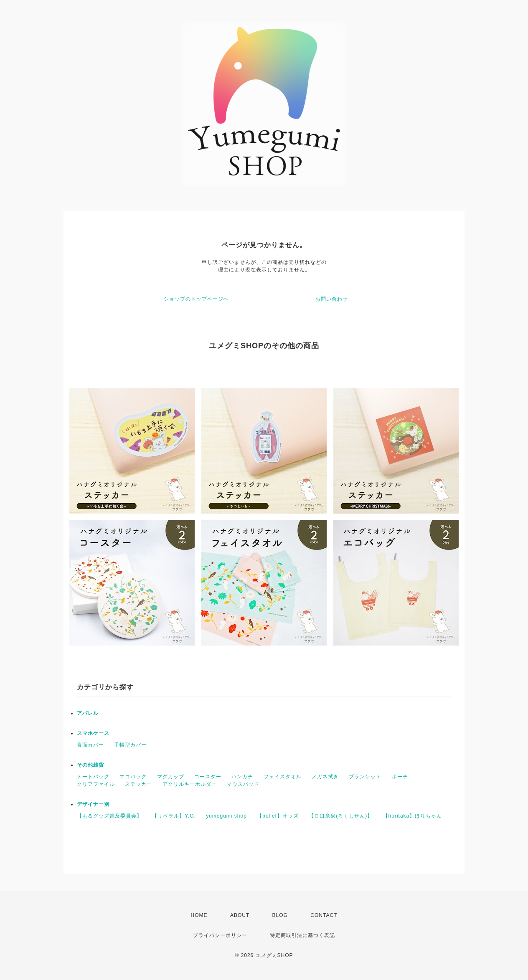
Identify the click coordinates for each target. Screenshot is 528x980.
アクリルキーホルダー (190, 784)
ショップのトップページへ (196, 299)
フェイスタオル (283, 777)
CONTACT (324, 915)
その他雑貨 (90, 765)
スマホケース (93, 733)
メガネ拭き (325, 777)
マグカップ (171, 777)
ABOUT (240, 915)
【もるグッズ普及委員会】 (109, 816)
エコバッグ (133, 777)
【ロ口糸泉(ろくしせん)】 (341, 816)
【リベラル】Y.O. (174, 816)
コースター (208, 777)
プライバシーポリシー (220, 935)
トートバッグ (93, 777)
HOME (199, 915)
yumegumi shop (226, 816)
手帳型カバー (130, 745)
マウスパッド (243, 784)
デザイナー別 (93, 804)
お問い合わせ (332, 299)
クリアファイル (96, 784)
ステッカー (138, 784)
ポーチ (400, 777)
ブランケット (365, 777)
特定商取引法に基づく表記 (302, 935)
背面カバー (90, 745)
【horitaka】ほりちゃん (413, 816)
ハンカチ (242, 777)
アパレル (88, 713)
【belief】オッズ (278, 816)
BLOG (280, 915)
